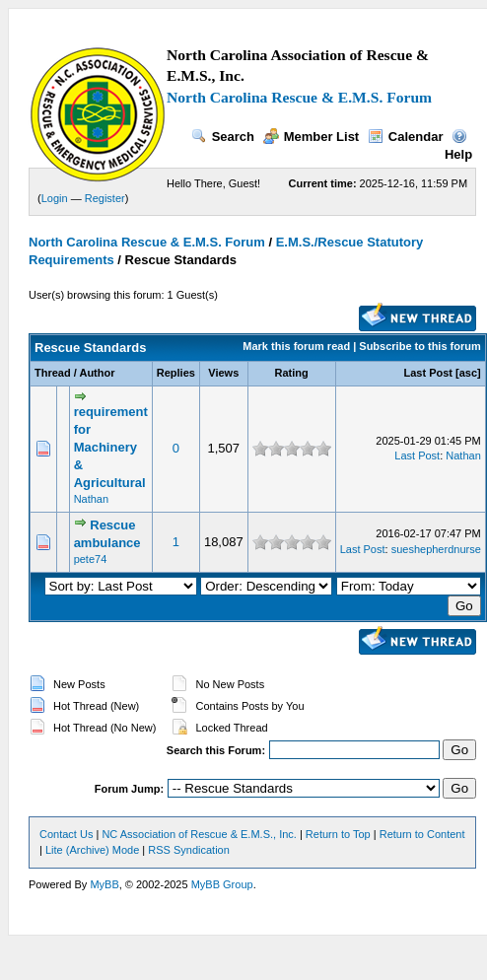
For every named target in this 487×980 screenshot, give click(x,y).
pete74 (91, 559)
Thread (53, 373)
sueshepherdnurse (436, 549)
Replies (176, 373)
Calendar (406, 137)
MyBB (104, 884)
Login (55, 198)
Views (223, 373)
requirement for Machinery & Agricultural (111, 448)
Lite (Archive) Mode (92, 850)
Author (97, 373)
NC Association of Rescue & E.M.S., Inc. (199, 834)
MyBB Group (222, 884)
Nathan (91, 499)
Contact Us (66, 834)
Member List (312, 137)
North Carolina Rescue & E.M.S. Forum (299, 97)
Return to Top (338, 834)
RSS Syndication (189, 850)
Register (105, 198)
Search (223, 137)
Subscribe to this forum (419, 346)
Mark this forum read (296, 346)
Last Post (429, 373)
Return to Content (422, 834)
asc (468, 373)
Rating (292, 373)
